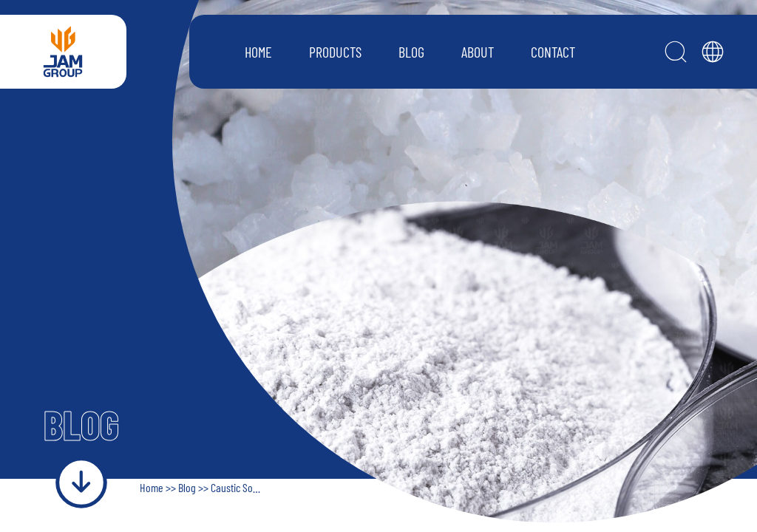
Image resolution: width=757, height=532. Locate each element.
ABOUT (478, 52)
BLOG (411, 52)
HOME (258, 52)
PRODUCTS (335, 52)
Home (153, 487)
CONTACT (553, 52)
